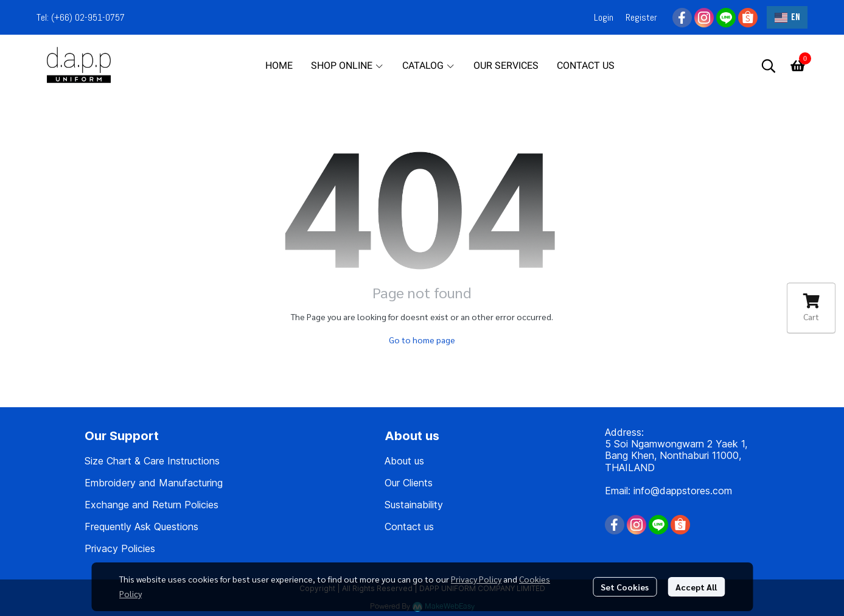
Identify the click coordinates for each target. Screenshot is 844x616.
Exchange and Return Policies (152, 505)
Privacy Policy (476, 579)
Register (641, 17)
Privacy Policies (120, 548)
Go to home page (422, 340)
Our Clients (409, 483)
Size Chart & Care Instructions (152, 461)
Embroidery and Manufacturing (154, 483)
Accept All (696, 587)
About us (404, 461)
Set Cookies (625, 587)
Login (604, 17)
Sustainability (414, 505)
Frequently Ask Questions (141, 527)
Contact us (409, 527)
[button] (787, 17)
